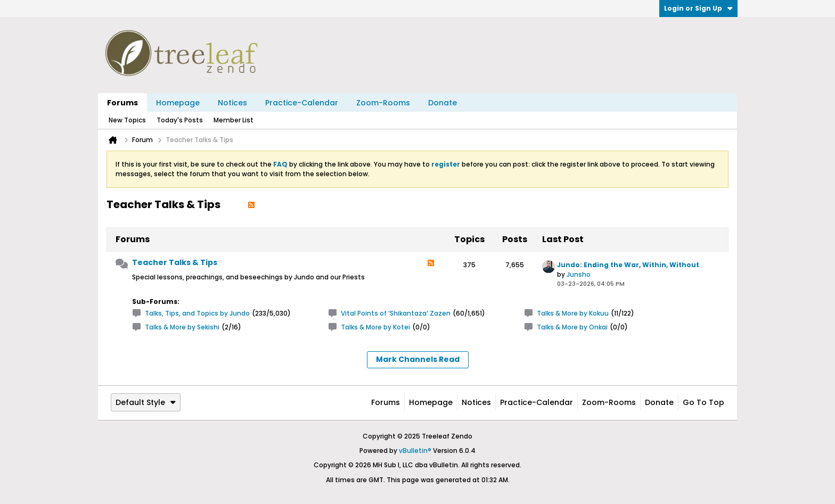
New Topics (127, 120)
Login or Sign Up (698, 8)
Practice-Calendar (302, 103)
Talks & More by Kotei (375, 327)
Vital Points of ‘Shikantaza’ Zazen (396, 313)
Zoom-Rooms (383, 103)
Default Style (146, 402)
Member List (234, 120)
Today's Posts (180, 120)
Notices (232, 103)
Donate (443, 103)
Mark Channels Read (418, 359)
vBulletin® (415, 451)
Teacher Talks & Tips (175, 262)
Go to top (703, 402)
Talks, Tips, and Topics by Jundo (197, 313)
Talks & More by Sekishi (182, 327)
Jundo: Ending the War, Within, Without (628, 265)
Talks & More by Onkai (572, 327)
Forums (122, 103)
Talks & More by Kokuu (573, 313)
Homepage (178, 103)
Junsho (579, 274)
